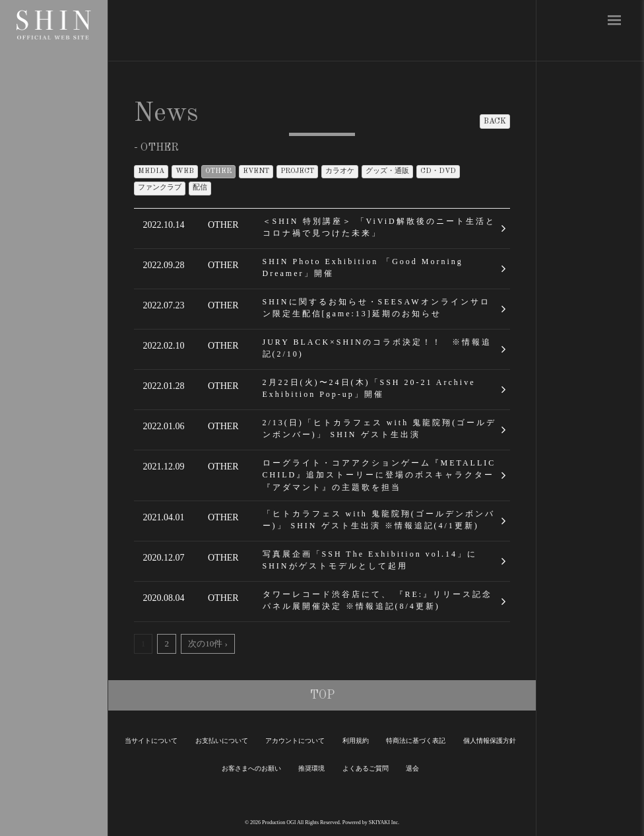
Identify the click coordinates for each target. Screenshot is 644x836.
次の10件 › (208, 644)
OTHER (218, 171)
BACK (495, 122)
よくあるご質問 (366, 768)
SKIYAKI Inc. (384, 822)
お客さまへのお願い (251, 768)
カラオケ (340, 171)
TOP (322, 695)
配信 (200, 188)
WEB (185, 171)
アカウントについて (295, 741)
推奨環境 (311, 768)
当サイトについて (151, 741)
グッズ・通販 (387, 171)
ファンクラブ (160, 188)
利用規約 (356, 741)
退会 (412, 768)
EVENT (256, 171)
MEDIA (151, 171)
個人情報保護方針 (490, 741)
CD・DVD (438, 171)
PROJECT (297, 171)
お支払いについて (222, 741)
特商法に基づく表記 (416, 741)
